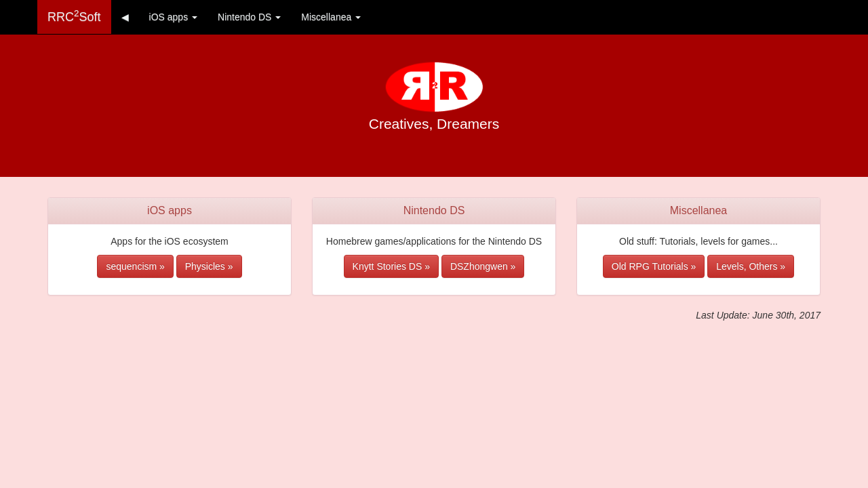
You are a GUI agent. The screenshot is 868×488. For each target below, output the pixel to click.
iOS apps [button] (173, 17)
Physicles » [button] (209, 266)
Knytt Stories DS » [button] (391, 266)
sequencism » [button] (135, 266)
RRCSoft (74, 16)
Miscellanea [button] (331, 17)
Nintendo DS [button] (249, 17)
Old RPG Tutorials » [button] (654, 266)
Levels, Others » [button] (751, 266)
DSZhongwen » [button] (483, 266)
